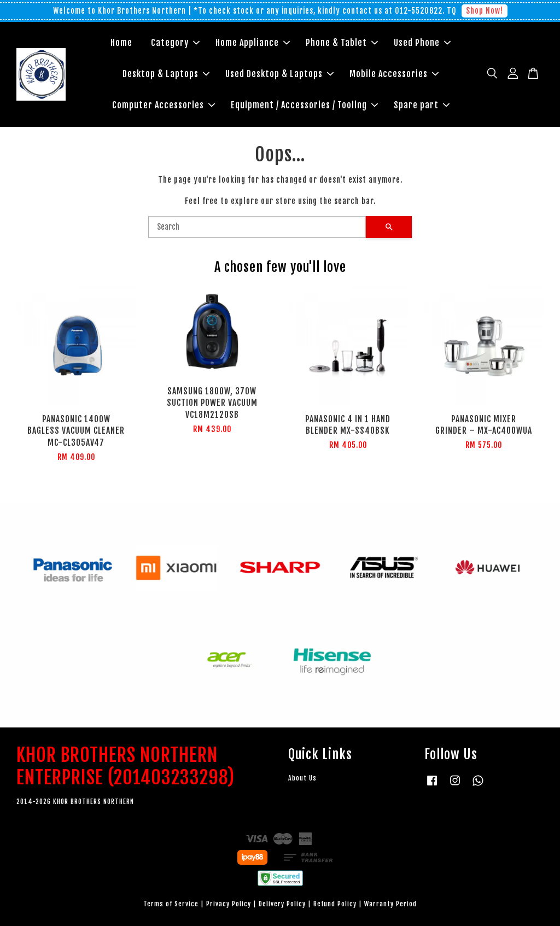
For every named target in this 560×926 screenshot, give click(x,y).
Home (121, 43)
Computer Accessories (164, 105)
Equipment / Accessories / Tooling (304, 105)
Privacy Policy (229, 904)
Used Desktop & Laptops (279, 74)
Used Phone (422, 43)
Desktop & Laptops (166, 74)
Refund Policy (335, 904)
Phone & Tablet (342, 43)
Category (175, 43)
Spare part (422, 105)
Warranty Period (390, 904)
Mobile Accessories (394, 74)
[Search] (257, 227)
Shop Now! (485, 11)
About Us (302, 778)
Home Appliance (253, 43)
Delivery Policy (282, 904)
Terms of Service (171, 904)
